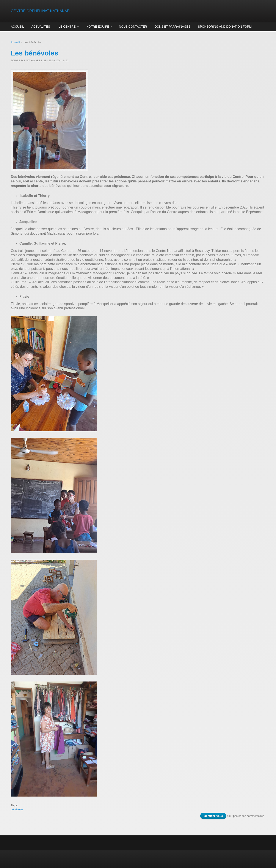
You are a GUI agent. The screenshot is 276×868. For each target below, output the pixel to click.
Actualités (41, 27)
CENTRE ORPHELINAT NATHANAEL (41, 11)
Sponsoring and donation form (225, 27)
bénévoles (17, 809)
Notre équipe (98, 27)
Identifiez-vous (213, 816)
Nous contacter (133, 27)
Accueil (17, 27)
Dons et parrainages (172, 27)
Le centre (67, 27)
